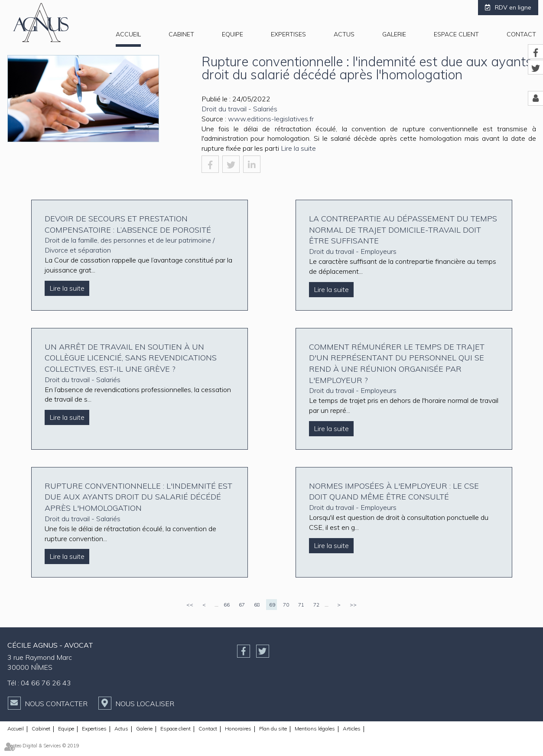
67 (242, 605)
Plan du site (273, 728)
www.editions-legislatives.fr (271, 119)
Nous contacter (56, 704)
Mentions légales (315, 728)
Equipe (232, 34)
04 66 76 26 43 (46, 683)
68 (257, 605)
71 (301, 605)
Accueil (128, 34)
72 (316, 605)
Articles (352, 728)
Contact (521, 34)
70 (286, 605)
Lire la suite (298, 148)
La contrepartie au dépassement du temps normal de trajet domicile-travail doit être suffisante (403, 230)
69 (272, 605)
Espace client (456, 34)
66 (227, 605)
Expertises (288, 34)
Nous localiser (145, 704)
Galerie (394, 34)
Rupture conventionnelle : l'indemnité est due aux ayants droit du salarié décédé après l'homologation (138, 497)
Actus (344, 34)
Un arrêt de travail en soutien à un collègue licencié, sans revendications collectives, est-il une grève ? (131, 358)
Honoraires (238, 728)
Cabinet (181, 34)
